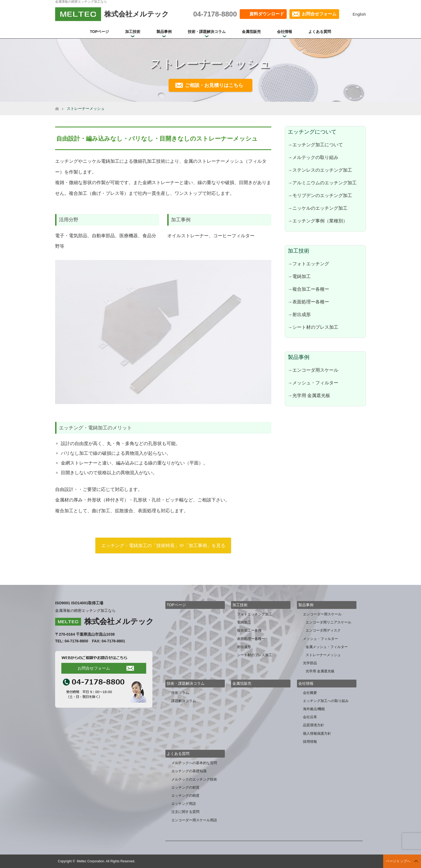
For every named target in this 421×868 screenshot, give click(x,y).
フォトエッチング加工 (255, 614)
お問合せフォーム (319, 14)
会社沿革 (310, 717)
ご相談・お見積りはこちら (214, 85)
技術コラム (180, 693)
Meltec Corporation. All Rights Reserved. (106, 861)
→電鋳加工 (299, 276)
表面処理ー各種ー (251, 639)
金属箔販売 (251, 32)
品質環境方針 (313, 725)
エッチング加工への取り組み (326, 701)
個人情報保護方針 (317, 733)
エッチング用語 (184, 804)
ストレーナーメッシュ (323, 655)
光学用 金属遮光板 (320, 671)
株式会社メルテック (119, 621)
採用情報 (310, 742)
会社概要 (310, 693)
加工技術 (133, 32)
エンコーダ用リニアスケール (328, 622)
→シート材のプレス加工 (313, 327)
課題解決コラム (184, 701)
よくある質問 (320, 32)
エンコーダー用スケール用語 (194, 820)
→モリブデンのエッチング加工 (320, 195)
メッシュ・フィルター (320, 639)
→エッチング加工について (315, 145)
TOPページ (100, 32)
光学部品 (310, 663)
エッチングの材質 (185, 787)
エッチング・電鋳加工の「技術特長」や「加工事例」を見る (163, 545)
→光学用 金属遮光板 (309, 395)
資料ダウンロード (267, 14)
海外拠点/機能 (314, 709)
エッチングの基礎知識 (189, 771)
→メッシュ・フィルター (313, 383)
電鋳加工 (244, 622)
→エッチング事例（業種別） (318, 221)
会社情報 (285, 32)
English (359, 14)
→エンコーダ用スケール (313, 370)
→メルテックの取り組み (313, 157)
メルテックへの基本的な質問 (194, 763)
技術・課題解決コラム (207, 32)
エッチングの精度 (185, 796)
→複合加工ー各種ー (308, 289)
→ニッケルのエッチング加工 (318, 208)
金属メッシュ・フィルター (327, 647)
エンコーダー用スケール (322, 614)
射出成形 (244, 647)
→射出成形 (299, 314)
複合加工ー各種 (249, 630)
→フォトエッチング (308, 264)
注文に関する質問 (185, 812)
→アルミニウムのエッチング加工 (322, 183)
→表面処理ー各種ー (308, 302)
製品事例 (164, 32)
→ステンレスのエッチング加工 (320, 170)
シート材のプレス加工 (255, 655)
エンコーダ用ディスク (323, 630)
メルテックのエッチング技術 (194, 779)
